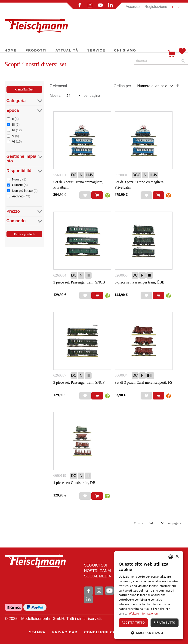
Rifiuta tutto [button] (164, 623)
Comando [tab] (24, 221)
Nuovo (19, 179)
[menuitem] (11, 51)
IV (17, 130)
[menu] (85, 51)
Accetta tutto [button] (133, 623)
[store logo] (38, 24)
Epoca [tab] (24, 111)
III (16, 124)
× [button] (177, 556)
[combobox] (161, 61)
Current (20, 185)
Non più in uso (25, 191)
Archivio (21, 196)
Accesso (133, 7)
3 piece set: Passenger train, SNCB (79, 282)
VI (17, 141)
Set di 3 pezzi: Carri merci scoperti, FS (143, 382)
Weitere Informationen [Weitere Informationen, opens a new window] (143, 614)
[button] (177, 7)
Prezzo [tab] (24, 211)
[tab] (24, 167)
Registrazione (156, 7)
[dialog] (149, 595)
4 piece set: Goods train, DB (74, 483)
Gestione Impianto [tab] (24, 159)
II (15, 119)
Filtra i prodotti (24, 234)
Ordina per (123, 86)
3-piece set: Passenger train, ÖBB (140, 282)
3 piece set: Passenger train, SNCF (79, 382)
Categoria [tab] (24, 101)
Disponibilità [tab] (24, 171)
